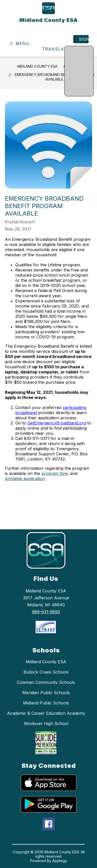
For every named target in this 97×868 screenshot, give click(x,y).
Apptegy (60, 861)
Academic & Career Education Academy (46, 713)
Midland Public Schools (46, 703)
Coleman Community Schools (46, 682)
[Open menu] (19, 44)
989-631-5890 (46, 612)
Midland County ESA (37, 66)
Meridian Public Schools (46, 693)
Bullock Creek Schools (46, 672)
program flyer (55, 473)
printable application (25, 479)
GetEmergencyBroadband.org (57, 423)
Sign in (84, 39)
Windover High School (46, 724)
